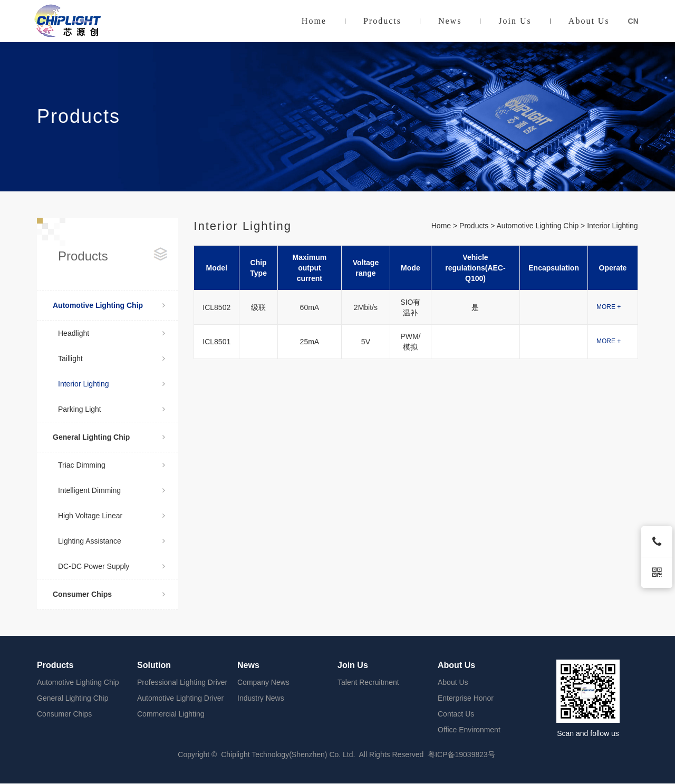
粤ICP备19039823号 (461, 754)
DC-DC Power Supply (112, 566)
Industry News (261, 698)
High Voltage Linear (112, 516)
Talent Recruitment (368, 682)
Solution (154, 665)
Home (314, 21)
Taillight (112, 359)
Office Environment (469, 730)
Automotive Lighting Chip (109, 305)
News (450, 21)
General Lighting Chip (109, 437)
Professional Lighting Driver (182, 682)
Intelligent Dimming (112, 490)
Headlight (112, 333)
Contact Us (456, 714)
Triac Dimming (112, 465)
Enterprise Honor (466, 698)
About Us (589, 21)
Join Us (515, 21)
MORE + (609, 307)
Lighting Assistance (112, 541)
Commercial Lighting (171, 714)
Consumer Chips (109, 594)
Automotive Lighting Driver (180, 698)
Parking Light (112, 409)
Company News (263, 682)
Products (382, 21)
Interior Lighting (112, 384)
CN (633, 21)
